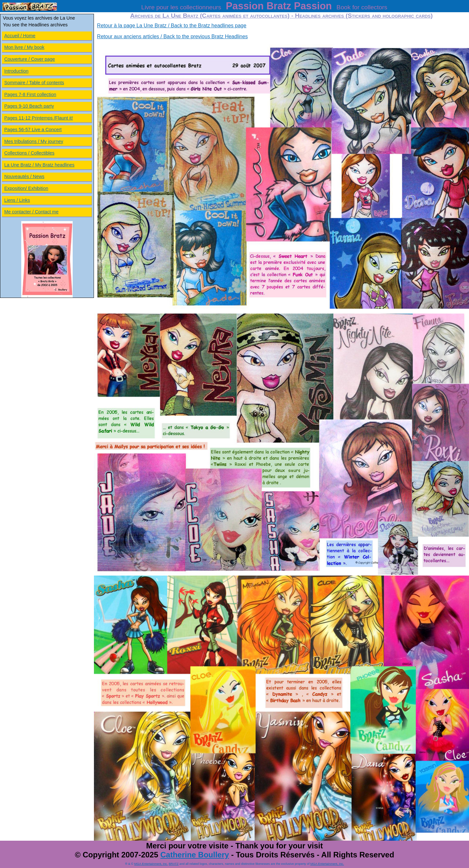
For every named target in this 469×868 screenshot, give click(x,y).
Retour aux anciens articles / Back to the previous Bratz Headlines (173, 36)
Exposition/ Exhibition (26, 188)
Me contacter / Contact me (31, 212)
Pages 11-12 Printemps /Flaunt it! (39, 118)
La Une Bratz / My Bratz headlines (39, 165)
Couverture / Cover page (30, 59)
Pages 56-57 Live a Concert (33, 130)
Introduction (16, 71)
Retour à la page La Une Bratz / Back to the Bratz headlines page (172, 26)
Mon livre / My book (24, 47)
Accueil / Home (20, 36)
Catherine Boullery (194, 855)
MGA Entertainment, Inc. (151, 864)
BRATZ (174, 864)
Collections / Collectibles (29, 153)
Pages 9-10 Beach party (29, 106)
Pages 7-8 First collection (30, 94)
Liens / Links (17, 200)
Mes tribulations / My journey (34, 141)
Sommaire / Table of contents (34, 83)
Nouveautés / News (24, 176)
